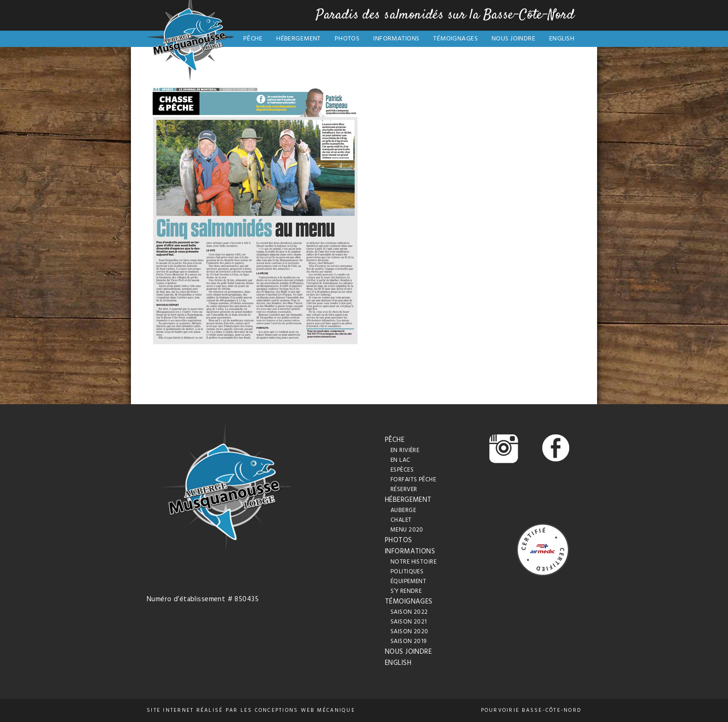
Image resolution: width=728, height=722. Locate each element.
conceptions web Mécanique (305, 710)
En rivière (405, 450)
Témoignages (455, 39)
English (562, 39)
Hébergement (299, 39)
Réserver (404, 489)
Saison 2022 (409, 612)
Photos (347, 39)
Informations (396, 39)
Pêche (253, 39)
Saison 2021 (409, 622)
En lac (400, 460)
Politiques (407, 572)
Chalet (401, 520)
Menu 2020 (407, 530)
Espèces (402, 470)
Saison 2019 (409, 641)
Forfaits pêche (413, 480)
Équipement (408, 581)
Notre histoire (413, 562)
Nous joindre (513, 39)
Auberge (403, 510)
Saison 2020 (409, 632)
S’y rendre (406, 591)
